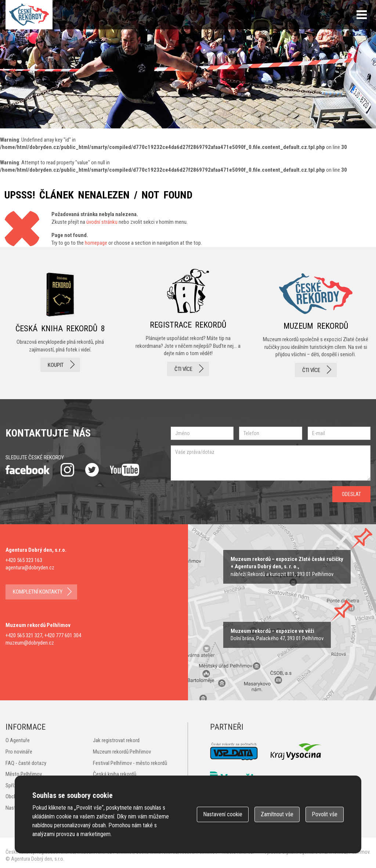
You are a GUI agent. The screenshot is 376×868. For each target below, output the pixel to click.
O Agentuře (18, 740)
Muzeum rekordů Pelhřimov (122, 752)
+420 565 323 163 (24, 560)
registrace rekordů (188, 323)
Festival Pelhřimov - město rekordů (130, 763)
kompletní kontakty (38, 592)
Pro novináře (19, 752)
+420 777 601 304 (63, 635)
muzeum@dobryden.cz (30, 643)
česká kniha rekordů (60, 323)
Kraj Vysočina (296, 752)
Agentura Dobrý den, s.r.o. (38, 859)
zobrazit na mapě (287, 567)
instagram (67, 470)
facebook (28, 470)
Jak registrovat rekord (116, 740)
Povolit (325, 814)
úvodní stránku (102, 222)
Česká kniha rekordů (115, 774)
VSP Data (234, 751)
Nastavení (223, 814)
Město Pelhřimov (24, 774)
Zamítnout (277, 814)
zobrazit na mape (277, 635)
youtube (124, 470)
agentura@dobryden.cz (30, 568)
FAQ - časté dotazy (26, 763)
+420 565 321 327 (24, 635)
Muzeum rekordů (316, 323)
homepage (96, 243)
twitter (92, 470)
